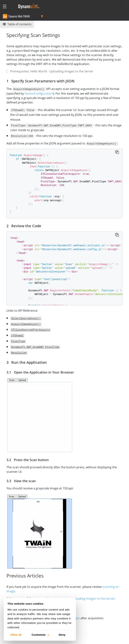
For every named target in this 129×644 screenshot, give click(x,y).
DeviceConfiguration (39, 93)
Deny (62, 634)
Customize (40, 634)
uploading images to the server (93, 598)
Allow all (16, 634)
